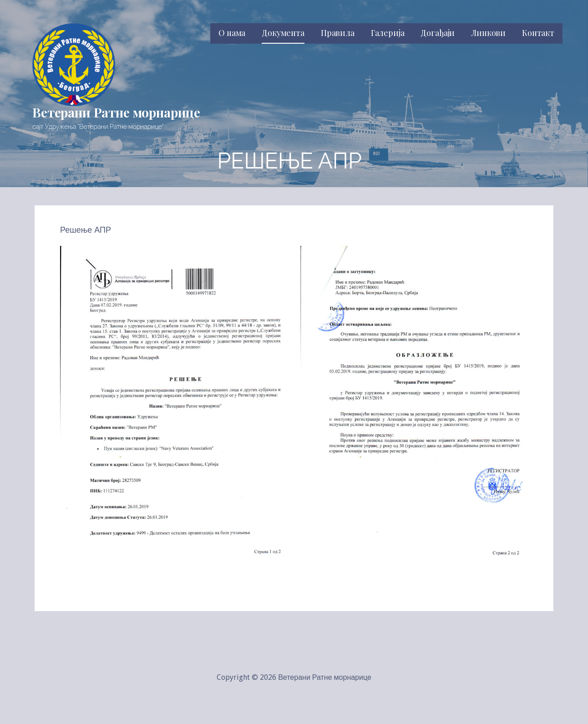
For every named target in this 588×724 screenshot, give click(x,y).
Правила (338, 33)
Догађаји (438, 33)
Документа (283, 33)
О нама (232, 33)
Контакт (538, 33)
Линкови (488, 33)
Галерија (388, 33)
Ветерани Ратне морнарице (116, 112)
